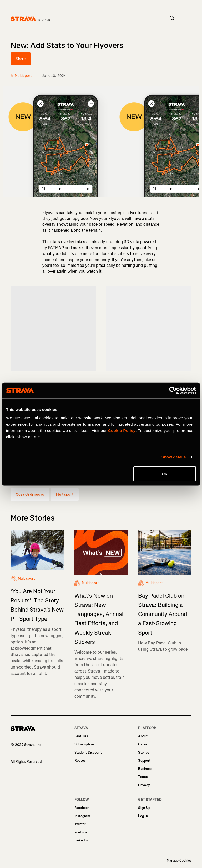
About (143, 736)
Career (143, 744)
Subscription (84, 744)
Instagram (82, 816)
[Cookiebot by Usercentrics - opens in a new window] (173, 390)
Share (21, 59)
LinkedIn (81, 840)
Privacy (144, 785)
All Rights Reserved (26, 762)
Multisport (65, 494)
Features (81, 736)
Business (145, 769)
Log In (143, 816)
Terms (143, 777)
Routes (80, 761)
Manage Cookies (179, 861)
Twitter (80, 824)
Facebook (82, 808)
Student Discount (88, 752)
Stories (144, 752)
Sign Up (144, 808)
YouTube (81, 832)
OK (165, 473)
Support (144, 761)
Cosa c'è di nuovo (30, 494)
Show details (174, 457)
